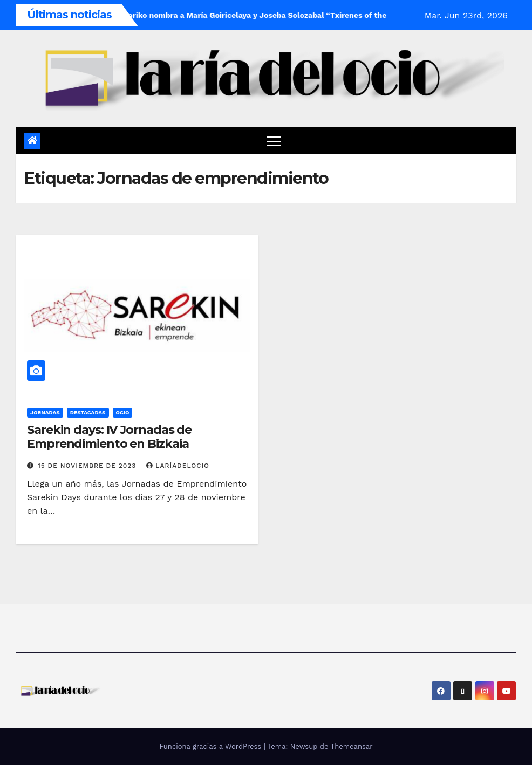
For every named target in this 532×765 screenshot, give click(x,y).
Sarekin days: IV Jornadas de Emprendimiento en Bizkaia (109, 437)
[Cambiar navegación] (274, 141)
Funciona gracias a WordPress (211, 746)
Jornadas (45, 412)
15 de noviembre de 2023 (88, 466)
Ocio (123, 412)
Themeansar (352, 746)
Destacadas (88, 412)
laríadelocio (178, 466)
